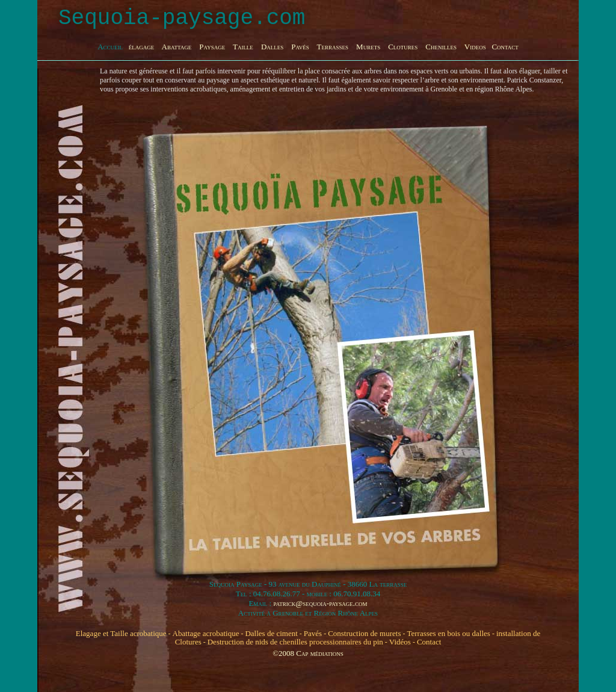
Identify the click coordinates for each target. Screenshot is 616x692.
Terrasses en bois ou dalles (448, 633)
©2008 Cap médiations (308, 653)
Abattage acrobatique (206, 633)
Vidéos (400, 642)
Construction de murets (364, 633)
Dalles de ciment (271, 633)
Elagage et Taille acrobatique (121, 633)
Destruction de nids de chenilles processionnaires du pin (295, 642)
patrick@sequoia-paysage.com (320, 603)
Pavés (313, 633)
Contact (429, 642)
